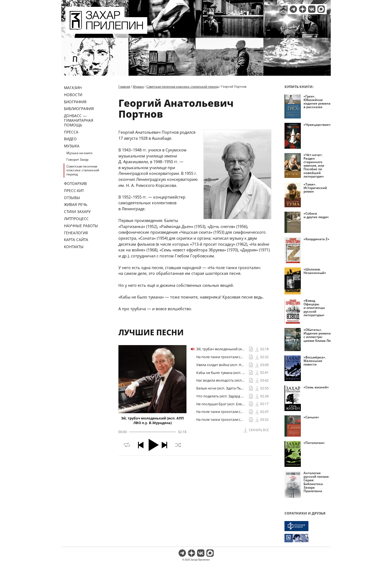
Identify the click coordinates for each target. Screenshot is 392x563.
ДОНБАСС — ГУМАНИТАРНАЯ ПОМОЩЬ (79, 120)
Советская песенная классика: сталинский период (83, 170)
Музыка (72, 146)
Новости (73, 95)
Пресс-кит (74, 191)
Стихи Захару (77, 211)
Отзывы (72, 198)
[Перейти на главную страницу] (106, 31)
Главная (124, 86)
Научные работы (81, 226)
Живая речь (76, 204)
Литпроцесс (76, 219)
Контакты (74, 247)
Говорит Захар (77, 159)
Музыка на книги (79, 153)
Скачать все (259, 430)
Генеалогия (76, 233)
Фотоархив (75, 183)
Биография (75, 102)
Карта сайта (76, 240)
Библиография (79, 109)
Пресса (71, 132)
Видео (70, 139)
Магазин (73, 88)
